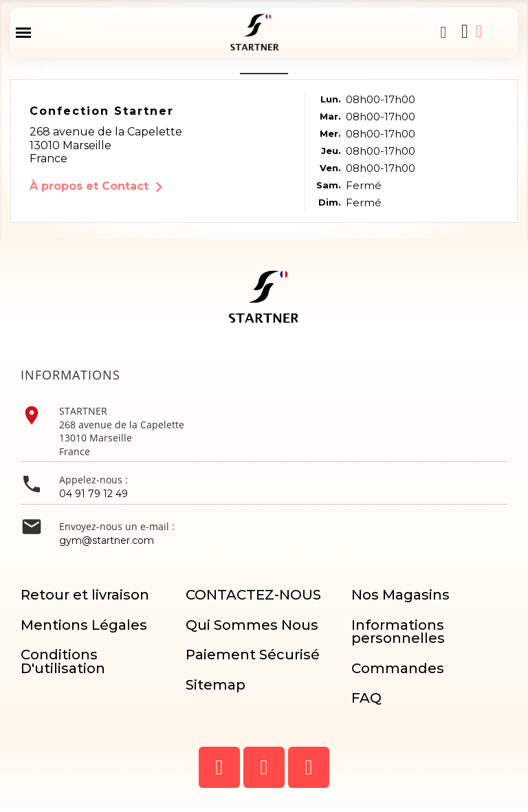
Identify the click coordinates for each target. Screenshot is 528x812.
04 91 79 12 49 (93, 494)
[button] (443, 32)
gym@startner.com (107, 540)
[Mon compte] (479, 31)
